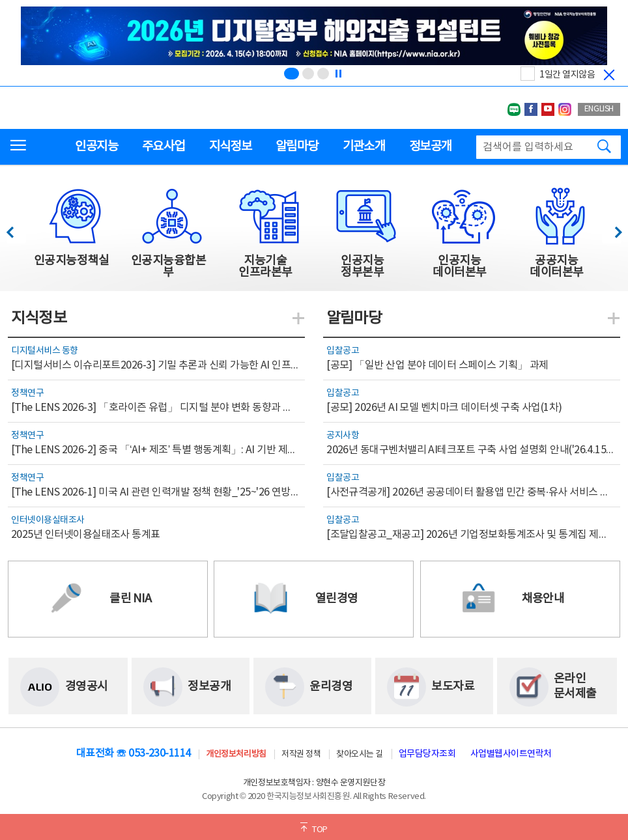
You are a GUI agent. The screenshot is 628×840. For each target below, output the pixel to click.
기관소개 (364, 147)
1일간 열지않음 (567, 75)
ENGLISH (599, 109)
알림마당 (297, 147)
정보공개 (430, 147)
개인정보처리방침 (236, 754)
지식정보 (230, 147)
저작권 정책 (301, 754)
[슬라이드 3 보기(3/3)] (323, 74)
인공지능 (96, 147)
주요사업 (163, 147)
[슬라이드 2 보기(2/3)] (308, 74)
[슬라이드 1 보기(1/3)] (292, 74)
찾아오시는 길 (360, 754)
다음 (611, 229)
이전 (16, 229)
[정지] (338, 74)
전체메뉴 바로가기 (0, 0)
